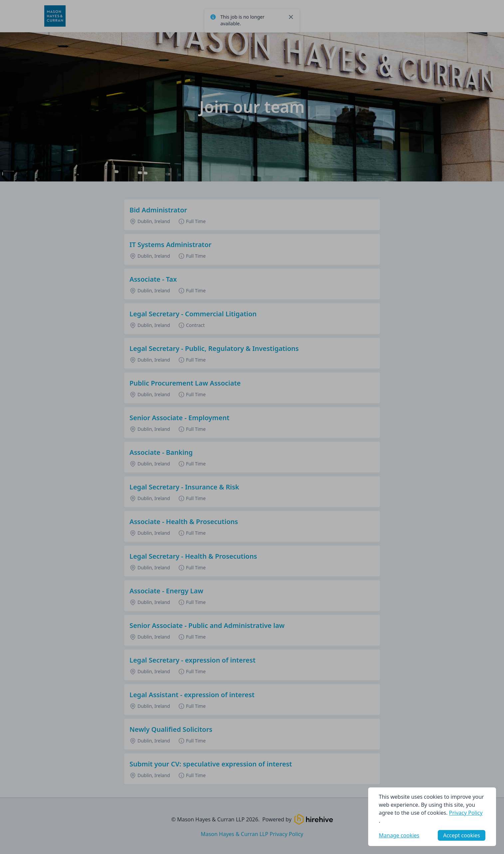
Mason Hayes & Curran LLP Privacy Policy (252, 834)
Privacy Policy (466, 813)
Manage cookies (399, 835)
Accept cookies (462, 835)
